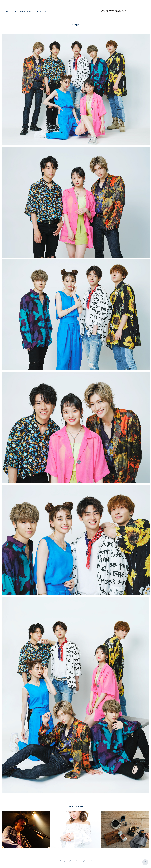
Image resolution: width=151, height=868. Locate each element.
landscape (31, 12)
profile (39, 12)
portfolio (14, 12)
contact (47, 12)
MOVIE (22, 12)
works (7, 12)
